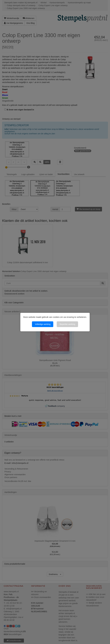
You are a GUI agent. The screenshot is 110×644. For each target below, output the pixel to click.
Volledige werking (43, 324)
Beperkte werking (67, 324)
